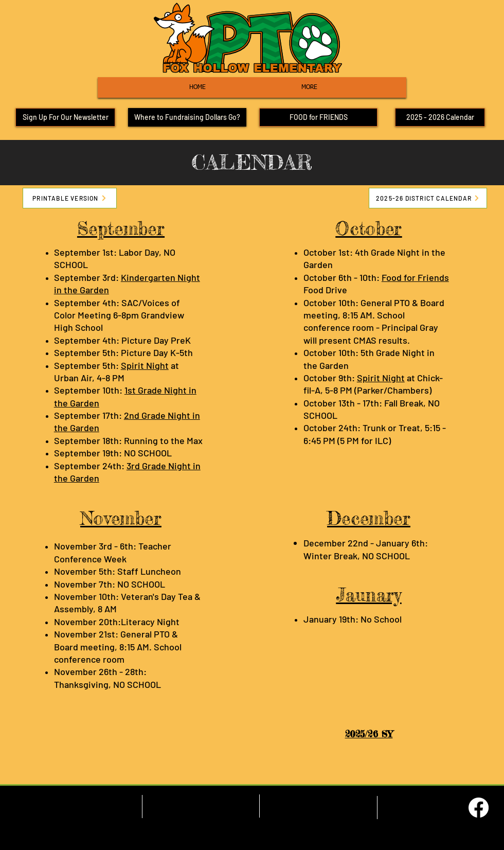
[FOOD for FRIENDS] (318, 117)
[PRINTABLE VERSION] (70, 198)
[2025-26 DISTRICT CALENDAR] (428, 198)
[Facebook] (479, 808)
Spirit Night (145, 365)
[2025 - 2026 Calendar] (440, 117)
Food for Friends (415, 277)
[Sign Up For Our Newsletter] (65, 117)
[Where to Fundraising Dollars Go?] (187, 117)
